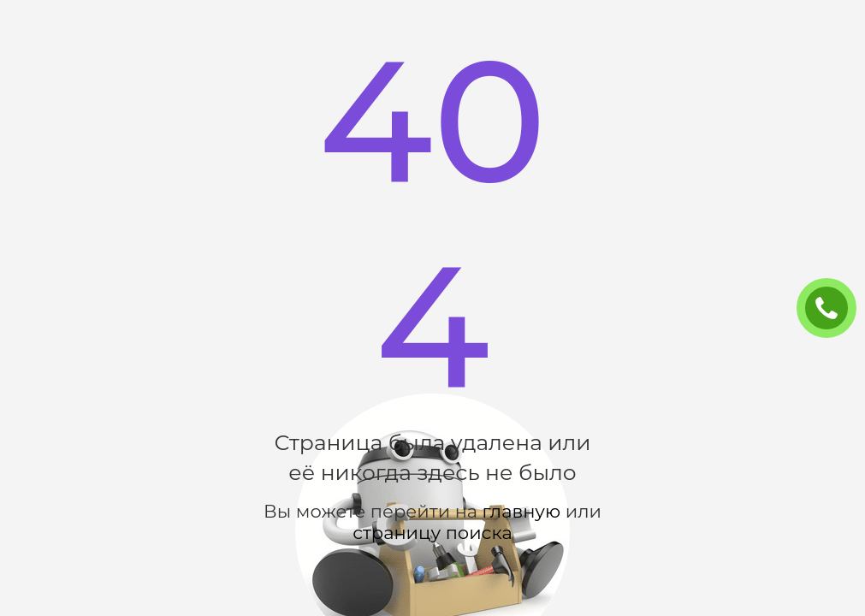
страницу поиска (432, 533)
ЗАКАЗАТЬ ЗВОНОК (833, 308)
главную (522, 511)
